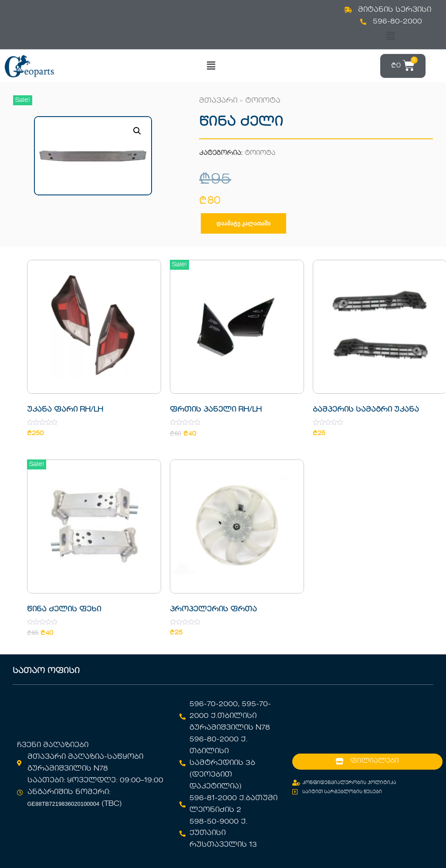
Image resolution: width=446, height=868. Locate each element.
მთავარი (218, 101)
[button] (390, 36)
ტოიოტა (263, 101)
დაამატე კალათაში (243, 223)
